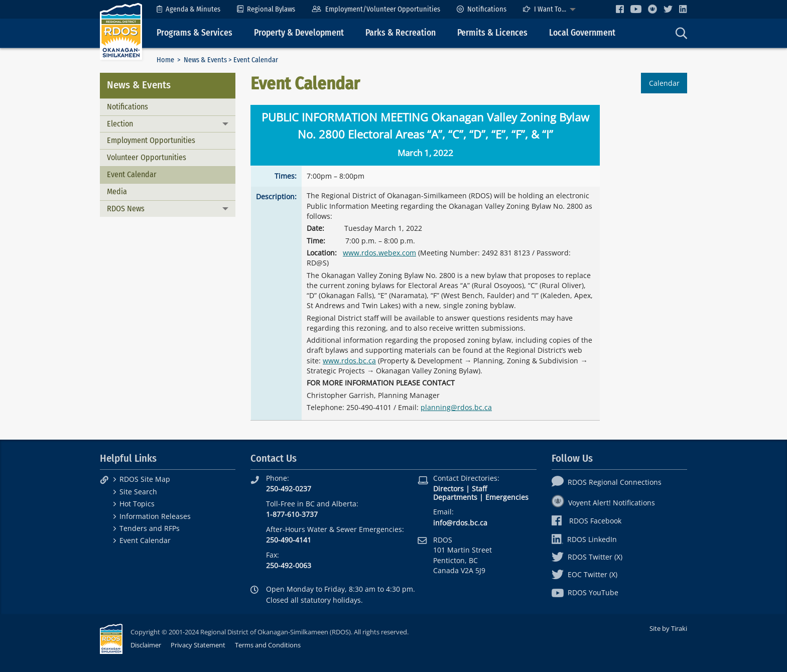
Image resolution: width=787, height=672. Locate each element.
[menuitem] (188, 9)
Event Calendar (132, 174)
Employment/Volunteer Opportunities (376, 9)
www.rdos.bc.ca (349, 361)
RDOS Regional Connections (607, 482)
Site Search (138, 492)
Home (165, 60)
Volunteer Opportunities (147, 157)
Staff (479, 489)
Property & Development (299, 33)
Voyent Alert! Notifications (603, 503)
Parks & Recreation (401, 33)
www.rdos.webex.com (379, 253)
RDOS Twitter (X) (587, 557)
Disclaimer (146, 645)
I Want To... (545, 9)
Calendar (664, 83)
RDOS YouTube (585, 592)
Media (117, 191)
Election (120, 124)
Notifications (482, 9)
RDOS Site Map (145, 479)
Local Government (582, 33)
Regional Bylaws (266, 9)
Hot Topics (137, 504)
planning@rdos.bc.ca (456, 407)
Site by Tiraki (668, 628)
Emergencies (507, 497)
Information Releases (155, 516)
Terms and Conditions (268, 645)
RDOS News (126, 209)
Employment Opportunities (151, 140)
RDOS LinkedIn (584, 539)
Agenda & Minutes (188, 9)
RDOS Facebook (586, 521)
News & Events (205, 60)
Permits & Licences (492, 33)
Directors (448, 489)
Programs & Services (194, 33)
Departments (455, 497)
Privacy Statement (198, 645)
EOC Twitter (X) (584, 574)
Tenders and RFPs (150, 528)
